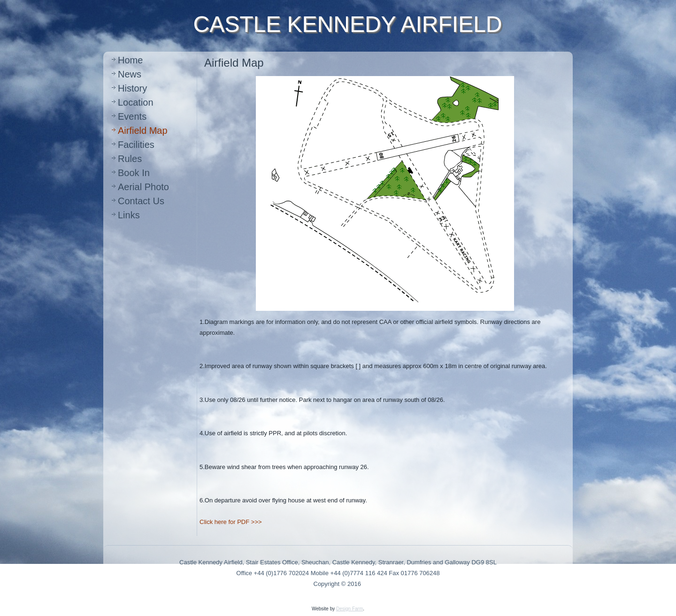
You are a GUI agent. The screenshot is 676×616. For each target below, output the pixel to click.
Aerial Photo (143, 187)
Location (136, 102)
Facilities (136, 145)
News (130, 74)
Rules (130, 159)
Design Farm (350, 609)
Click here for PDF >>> (231, 522)
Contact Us (141, 201)
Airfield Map (143, 131)
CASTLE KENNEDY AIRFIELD (348, 24)
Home (130, 60)
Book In (134, 173)
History (132, 88)
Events (132, 116)
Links (129, 215)
